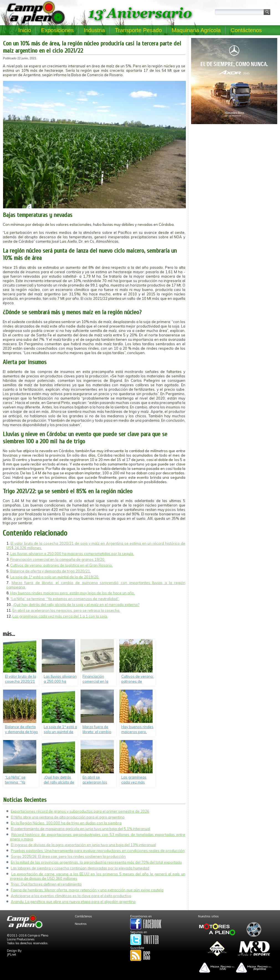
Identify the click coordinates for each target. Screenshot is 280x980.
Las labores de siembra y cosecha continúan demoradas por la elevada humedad (80, 868)
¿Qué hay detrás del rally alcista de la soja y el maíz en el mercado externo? (76, 605)
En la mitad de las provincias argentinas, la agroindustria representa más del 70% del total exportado (96, 862)
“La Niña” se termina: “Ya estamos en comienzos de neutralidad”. (65, 599)
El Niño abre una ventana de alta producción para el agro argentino (68, 817)
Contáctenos (246, 30)
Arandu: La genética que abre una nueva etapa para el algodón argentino (73, 902)
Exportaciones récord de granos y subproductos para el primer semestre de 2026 (80, 811)
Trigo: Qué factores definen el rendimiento (46, 884)
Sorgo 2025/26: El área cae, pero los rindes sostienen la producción (68, 856)
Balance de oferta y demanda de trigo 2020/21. (51, 571)
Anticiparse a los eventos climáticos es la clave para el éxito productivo (71, 896)
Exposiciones (57, 30)
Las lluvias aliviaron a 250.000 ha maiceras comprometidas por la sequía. (72, 554)
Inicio (25, 30)
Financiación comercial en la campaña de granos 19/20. (58, 559)
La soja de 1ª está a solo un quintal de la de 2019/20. (55, 577)
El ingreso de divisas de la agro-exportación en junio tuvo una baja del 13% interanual (83, 845)
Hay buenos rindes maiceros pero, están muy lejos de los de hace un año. (73, 593)
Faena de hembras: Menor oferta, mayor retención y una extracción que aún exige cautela (87, 890)
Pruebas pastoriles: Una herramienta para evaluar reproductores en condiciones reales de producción (98, 851)
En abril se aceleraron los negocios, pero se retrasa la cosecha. (66, 610)
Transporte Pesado (138, 30)
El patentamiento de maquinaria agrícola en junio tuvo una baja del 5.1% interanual (80, 829)
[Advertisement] (234, 165)
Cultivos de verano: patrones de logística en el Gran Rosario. (61, 565)
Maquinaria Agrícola (196, 30)
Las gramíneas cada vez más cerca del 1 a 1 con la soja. (60, 616)
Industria (94, 30)
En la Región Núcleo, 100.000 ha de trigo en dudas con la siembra (66, 823)
